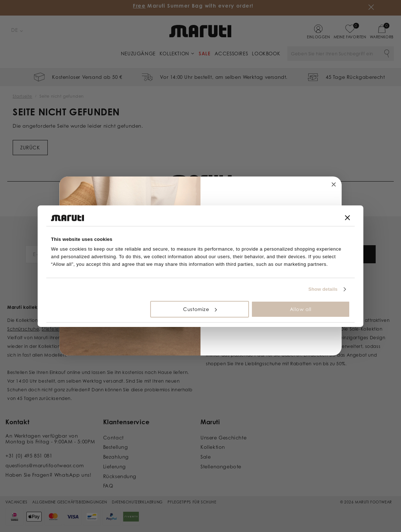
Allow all (301, 309)
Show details (323, 289)
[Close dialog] (334, 184)
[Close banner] (347, 218)
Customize (200, 309)
